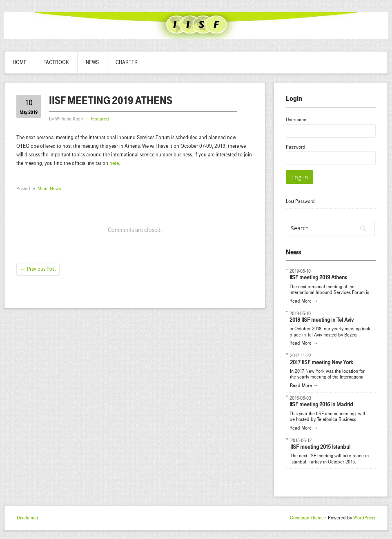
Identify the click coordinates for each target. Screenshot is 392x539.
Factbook (56, 62)
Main (42, 189)
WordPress (364, 518)
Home (20, 62)
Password (296, 147)
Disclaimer (28, 518)
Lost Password (300, 201)
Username (296, 120)
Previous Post (38, 269)
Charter (127, 62)
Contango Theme (307, 518)
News (92, 62)
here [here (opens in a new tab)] (114, 163)
